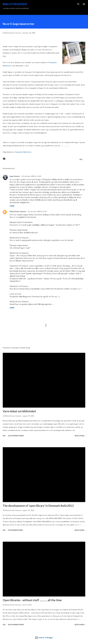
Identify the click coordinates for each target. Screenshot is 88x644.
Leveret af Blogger (44, 638)
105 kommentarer (16, 625)
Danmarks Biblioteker (23, 152)
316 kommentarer (16, 436)
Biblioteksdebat (15, 4)
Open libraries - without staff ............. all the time (32, 600)
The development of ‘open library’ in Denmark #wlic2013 (38, 506)
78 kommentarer (15, 530)
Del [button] (81, 159)
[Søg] (78, 4)
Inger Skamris (15, 176)
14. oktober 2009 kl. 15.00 (31, 176)
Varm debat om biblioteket (19, 411)
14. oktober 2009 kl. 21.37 (37, 211)
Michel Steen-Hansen (18, 211)
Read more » (80, 436)
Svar (12, 206)
